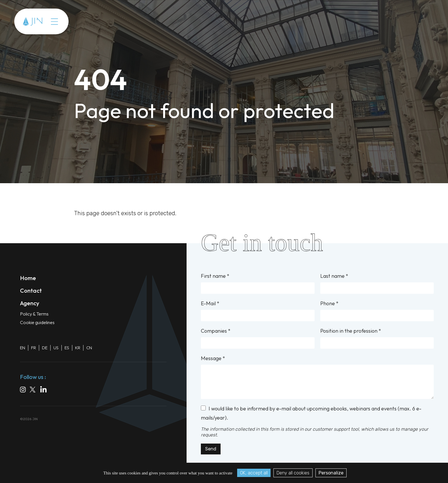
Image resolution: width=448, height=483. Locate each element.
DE (45, 348)
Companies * (258, 338)
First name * (258, 283)
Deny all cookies (293, 473)
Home (28, 278)
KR (78, 348)
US (56, 348)
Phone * (377, 311)
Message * (317, 377)
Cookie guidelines (37, 322)
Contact (31, 291)
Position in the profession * (377, 338)
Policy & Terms (34, 314)
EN (23, 348)
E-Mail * (258, 311)
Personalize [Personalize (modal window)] (331, 473)
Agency (30, 303)
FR (34, 348)
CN (89, 348)
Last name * (377, 283)
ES (67, 348)
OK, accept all (254, 473)
